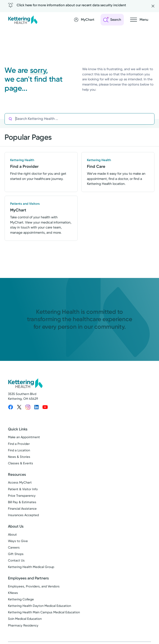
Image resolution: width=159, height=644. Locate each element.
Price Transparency (22, 496)
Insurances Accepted (23, 515)
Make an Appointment (24, 437)
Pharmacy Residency (23, 625)
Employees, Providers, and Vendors (34, 586)
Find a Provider (19, 444)
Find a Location (19, 450)
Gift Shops (16, 554)
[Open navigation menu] (139, 20)
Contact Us (16, 560)
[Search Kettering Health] (85, 119)
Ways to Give (18, 541)
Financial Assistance (22, 509)
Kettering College (21, 599)
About (12, 535)
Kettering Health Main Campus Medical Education (44, 612)
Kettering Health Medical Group (31, 567)
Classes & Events (20, 463)
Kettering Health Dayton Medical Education (39, 606)
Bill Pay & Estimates (22, 502)
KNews (13, 593)
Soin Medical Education (25, 619)
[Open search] (112, 20)
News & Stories (19, 457)
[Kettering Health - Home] (23, 20)
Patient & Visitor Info (23, 489)
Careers (14, 547)
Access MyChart (20, 482)
